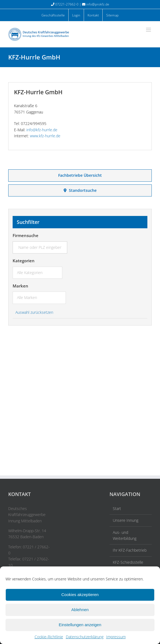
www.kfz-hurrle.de (45, 136)
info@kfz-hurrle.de (42, 130)
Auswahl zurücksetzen (34, 312)
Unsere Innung (126, 520)
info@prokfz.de (98, 4)
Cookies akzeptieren (80, 595)
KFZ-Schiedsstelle (128, 562)
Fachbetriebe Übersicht (80, 175)
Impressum (116, 637)
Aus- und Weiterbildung (125, 535)
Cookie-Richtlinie (49, 637)
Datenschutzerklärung (85, 637)
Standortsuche (80, 190)
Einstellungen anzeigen (80, 625)
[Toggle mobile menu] (149, 30)
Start (117, 508)
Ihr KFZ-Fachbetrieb (130, 550)
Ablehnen (80, 610)
